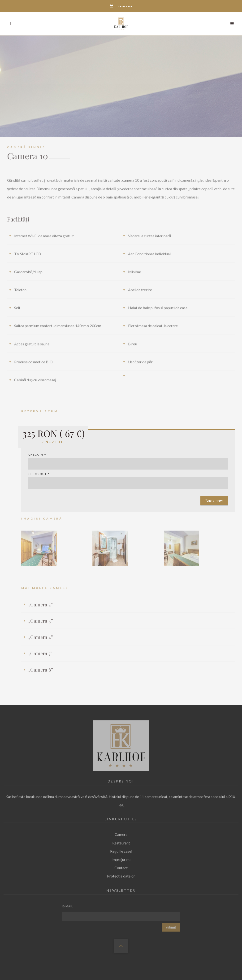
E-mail (68, 905)
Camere (121, 833)
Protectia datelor (121, 875)
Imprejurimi (121, 858)
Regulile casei (121, 850)
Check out (37, 474)
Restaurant (121, 842)
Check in (36, 455)
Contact (121, 866)
